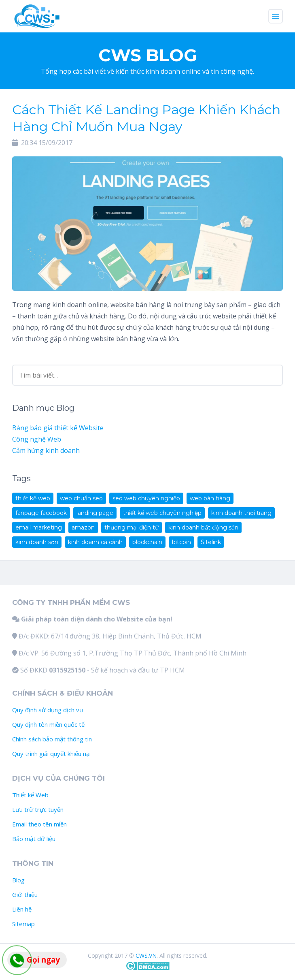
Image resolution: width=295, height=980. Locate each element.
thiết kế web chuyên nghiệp (162, 513)
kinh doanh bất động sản (203, 527)
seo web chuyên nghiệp (146, 498)
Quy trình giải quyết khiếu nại (51, 754)
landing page (95, 513)
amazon (83, 527)
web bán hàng (210, 498)
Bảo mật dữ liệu (34, 839)
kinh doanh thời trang (241, 513)
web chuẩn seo (81, 498)
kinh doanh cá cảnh (95, 542)
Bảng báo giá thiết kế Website (58, 428)
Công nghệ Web (37, 439)
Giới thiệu (25, 895)
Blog (18, 880)
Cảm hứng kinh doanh (46, 451)
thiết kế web (33, 498)
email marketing (39, 527)
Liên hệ (22, 909)
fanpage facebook (41, 513)
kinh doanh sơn (37, 542)
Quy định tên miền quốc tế (48, 724)
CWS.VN (146, 955)
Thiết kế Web (30, 795)
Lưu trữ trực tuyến (38, 809)
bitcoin (181, 542)
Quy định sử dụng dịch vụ (48, 710)
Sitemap (23, 924)
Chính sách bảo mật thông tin (52, 739)
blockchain (147, 542)
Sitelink (211, 542)
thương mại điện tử (132, 527)
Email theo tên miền (39, 824)
